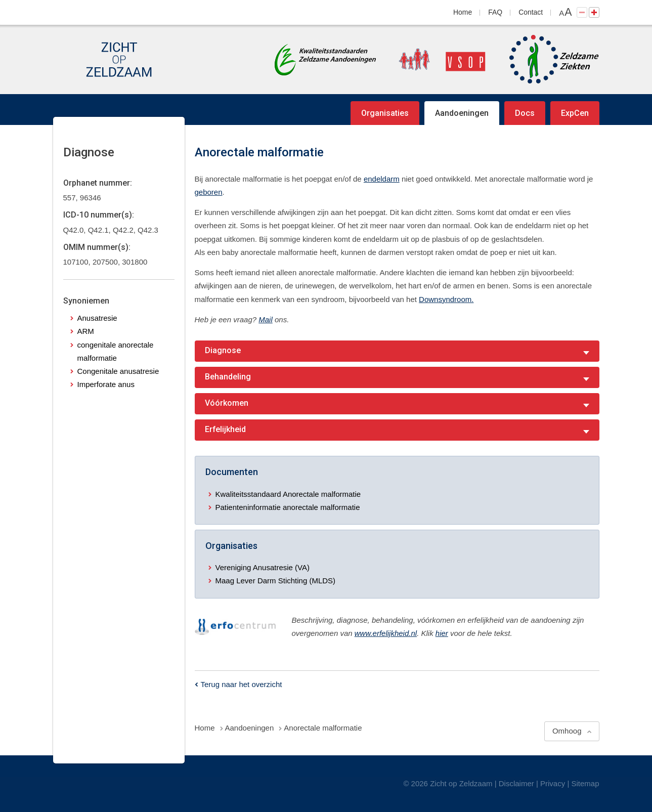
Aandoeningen (462, 113)
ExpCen (575, 113)
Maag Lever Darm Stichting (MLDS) (276, 581)
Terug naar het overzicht (242, 684)
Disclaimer (516, 783)
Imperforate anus (106, 384)
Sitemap (585, 783)
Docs (525, 113)
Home (463, 12)
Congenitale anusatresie (118, 371)
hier (442, 633)
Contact (531, 12)
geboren (209, 192)
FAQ (495, 12)
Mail (266, 319)
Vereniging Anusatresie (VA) (263, 567)
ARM (86, 331)
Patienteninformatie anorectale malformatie (288, 507)
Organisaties (385, 113)
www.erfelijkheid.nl (386, 633)
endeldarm (382, 179)
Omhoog (567, 731)
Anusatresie (97, 318)
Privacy (553, 783)
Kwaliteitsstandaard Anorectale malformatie (288, 494)
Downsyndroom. (446, 299)
